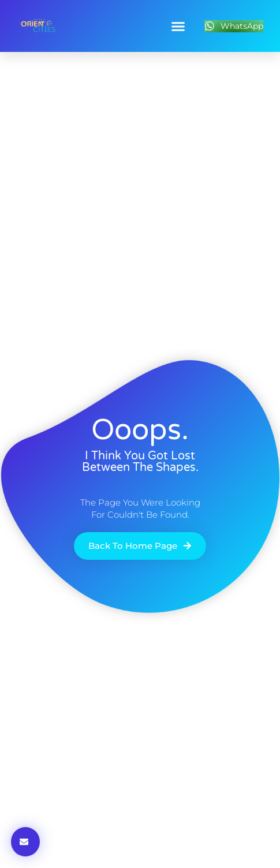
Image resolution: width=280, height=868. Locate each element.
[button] (178, 26)
